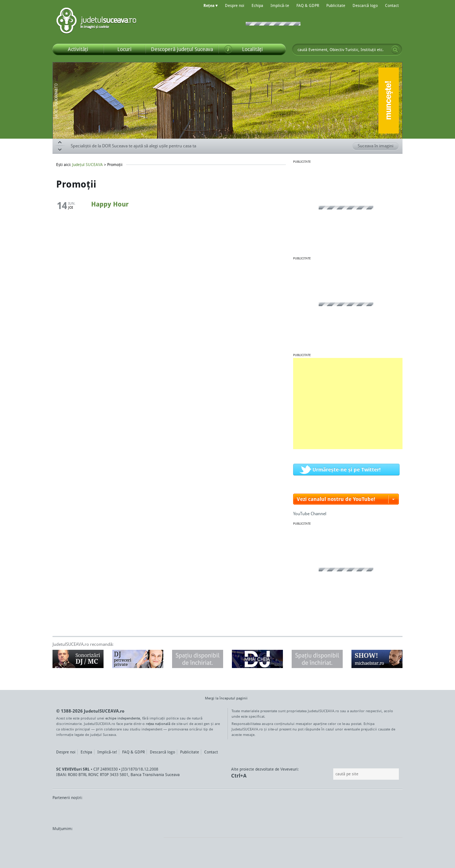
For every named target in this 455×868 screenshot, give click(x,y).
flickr (151, 842)
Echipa (257, 5)
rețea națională (158, 724)
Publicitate (336, 5)
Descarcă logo (365, 5)
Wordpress (71, 842)
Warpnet (327, 811)
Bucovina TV (141, 811)
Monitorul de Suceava (68, 811)
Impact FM (212, 811)
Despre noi (235, 5)
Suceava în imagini (378, 146)
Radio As (389, 811)
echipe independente (123, 718)
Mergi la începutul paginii (223, 699)
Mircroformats (113, 842)
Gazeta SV (174, 811)
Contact (392, 5)
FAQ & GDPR (308, 5)
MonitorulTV (106, 811)
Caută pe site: (332, 774)
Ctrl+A (239, 776)
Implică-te (280, 5)
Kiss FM (267, 811)
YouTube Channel (310, 514)
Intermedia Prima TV (244, 811)
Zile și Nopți (361, 811)
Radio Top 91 (293, 811)
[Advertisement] (348, 404)
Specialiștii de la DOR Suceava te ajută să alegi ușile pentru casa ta (133, 146)
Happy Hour (110, 204)
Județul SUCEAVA (96, 22)
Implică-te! (107, 752)
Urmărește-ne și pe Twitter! (347, 469)
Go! (395, 50)
